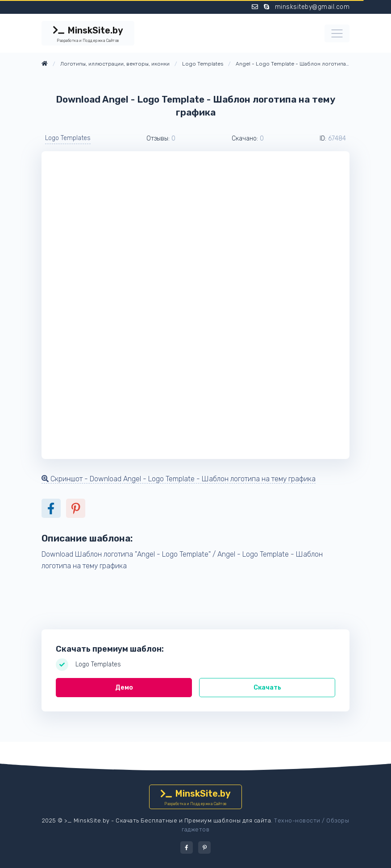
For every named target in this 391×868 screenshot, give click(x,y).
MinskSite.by (88, 34)
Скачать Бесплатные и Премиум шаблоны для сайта (193, 820)
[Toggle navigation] (337, 33)
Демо (124, 688)
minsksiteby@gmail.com (312, 7)
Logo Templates (68, 138)
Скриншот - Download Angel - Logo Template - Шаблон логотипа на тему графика (179, 479)
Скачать (267, 688)
